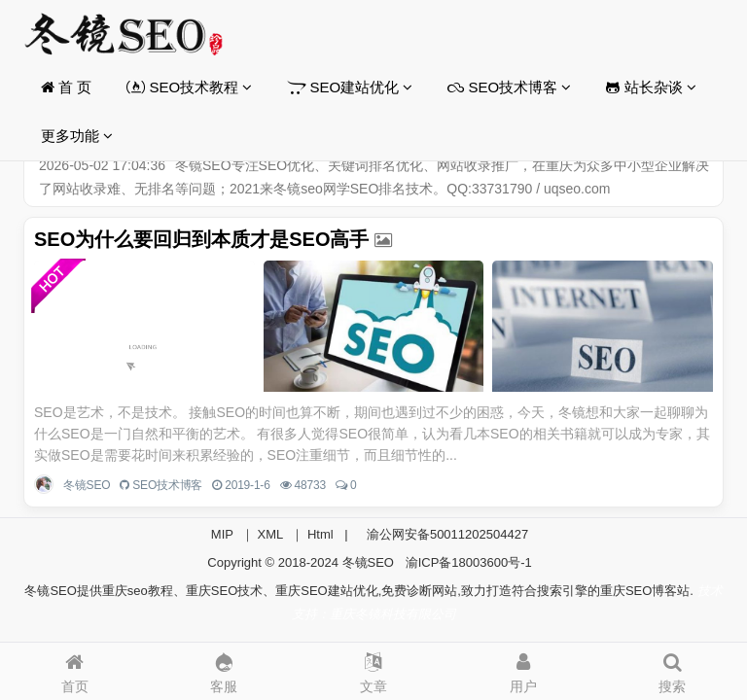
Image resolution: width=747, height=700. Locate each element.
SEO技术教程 (189, 87)
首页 (75, 668)
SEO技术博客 (509, 87)
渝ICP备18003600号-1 (469, 562)
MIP (222, 534)
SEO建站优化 (350, 87)
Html (320, 534)
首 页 (66, 87)
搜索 (672, 668)
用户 (523, 668)
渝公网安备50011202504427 (445, 534)
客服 (225, 668)
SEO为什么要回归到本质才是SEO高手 (201, 239)
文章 (373, 668)
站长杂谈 (651, 87)
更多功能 (77, 136)
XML (271, 534)
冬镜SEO (87, 485)
